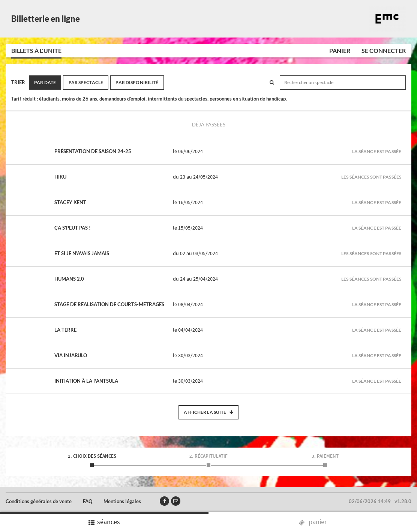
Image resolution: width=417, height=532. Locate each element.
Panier (340, 50)
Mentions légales (122, 501)
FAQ (88, 501)
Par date (45, 82)
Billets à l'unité (36, 50)
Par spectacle (86, 82)
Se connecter (384, 50)
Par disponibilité (137, 82)
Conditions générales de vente (39, 501)
